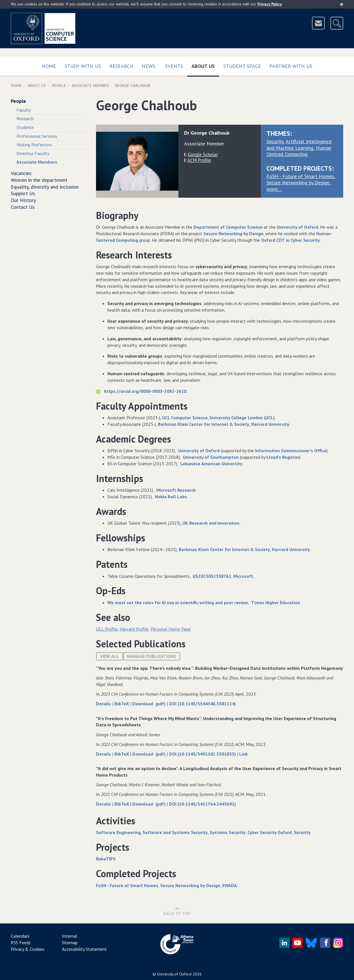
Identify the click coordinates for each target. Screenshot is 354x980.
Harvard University (270, 424)
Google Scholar (203, 155)
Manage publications (152, 656)
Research (121, 66)
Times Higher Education (276, 602)
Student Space (242, 66)
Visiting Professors (34, 145)
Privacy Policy (270, 4)
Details (104, 704)
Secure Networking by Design (298, 183)
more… (274, 189)
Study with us (83, 66)
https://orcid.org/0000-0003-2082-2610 (141, 391)
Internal (70, 936)
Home (49, 66)
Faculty (24, 110)
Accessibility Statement (84, 949)
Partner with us (291, 66)
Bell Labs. (178, 497)
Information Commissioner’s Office (291, 451)
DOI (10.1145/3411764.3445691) (202, 804)
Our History (23, 200)
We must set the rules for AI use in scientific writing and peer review (178, 602)
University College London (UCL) (242, 418)
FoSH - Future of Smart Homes (300, 176)
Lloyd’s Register (283, 457)
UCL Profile (107, 629)
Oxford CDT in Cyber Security (291, 240)
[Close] (342, 4)
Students (25, 127)
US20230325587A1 (212, 576)
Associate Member (90, 86)
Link (243, 754)
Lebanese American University (211, 464)
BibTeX (122, 704)
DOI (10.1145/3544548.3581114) (202, 704)
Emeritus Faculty (33, 153)
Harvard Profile (134, 629)
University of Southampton (211, 457)
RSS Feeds (21, 943)
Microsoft (243, 576)
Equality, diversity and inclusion (45, 187)
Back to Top (177, 911)
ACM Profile (199, 160)
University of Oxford (297, 227)
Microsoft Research (176, 490)
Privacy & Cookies (28, 949)
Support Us (23, 193)
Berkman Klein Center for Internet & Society (204, 424)
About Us (205, 65)
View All (110, 656)
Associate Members (37, 162)
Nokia (161, 497)
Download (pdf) (150, 704)
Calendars (20, 936)
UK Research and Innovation (211, 523)
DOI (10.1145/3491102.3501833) (203, 754)
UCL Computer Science (185, 418)
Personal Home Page (171, 629)
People (59, 86)
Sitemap (70, 943)
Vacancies (21, 173)
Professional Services (37, 136)
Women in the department (39, 180)
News (148, 66)
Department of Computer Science (228, 227)
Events (174, 66)
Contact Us (23, 207)
